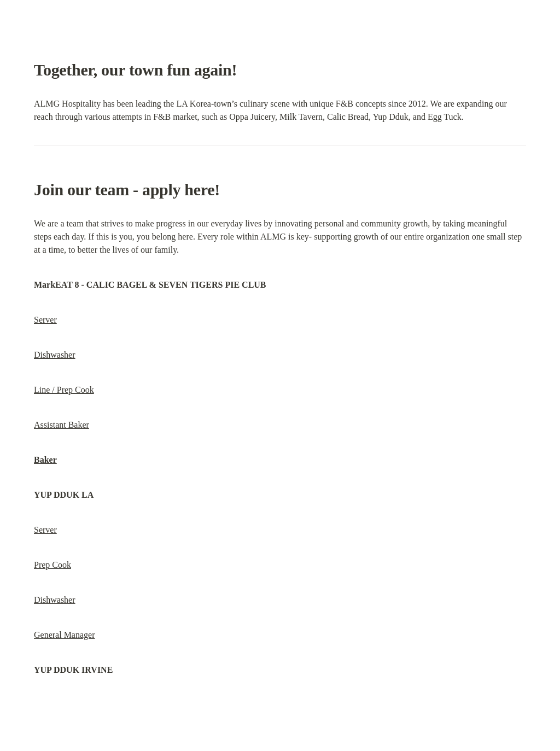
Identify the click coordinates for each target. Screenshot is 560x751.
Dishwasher (55, 355)
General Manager (65, 635)
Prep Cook (52, 565)
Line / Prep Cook (64, 390)
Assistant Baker (62, 425)
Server (45, 320)
